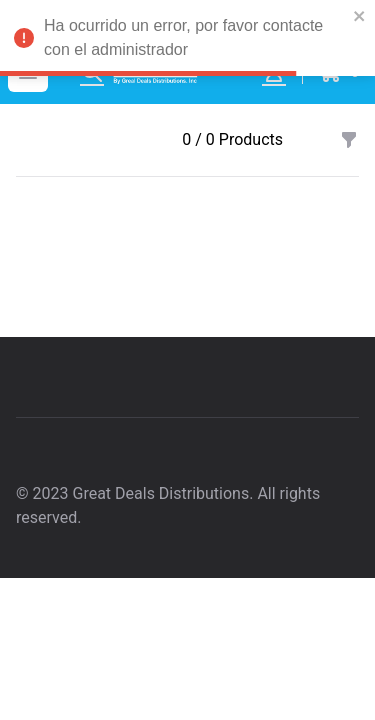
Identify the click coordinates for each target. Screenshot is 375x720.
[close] (360, 16)
